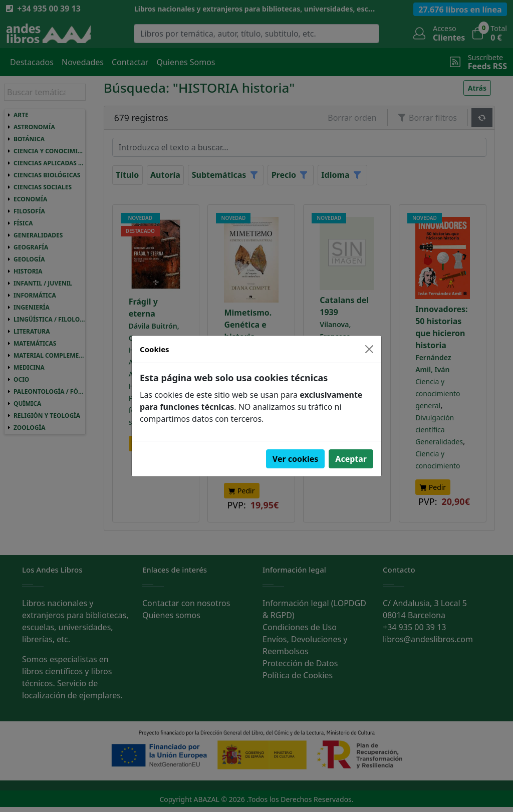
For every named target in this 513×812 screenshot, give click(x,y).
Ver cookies (296, 459)
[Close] (369, 349)
